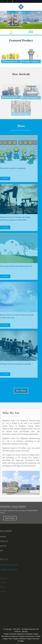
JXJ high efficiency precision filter (32, 61)
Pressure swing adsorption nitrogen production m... (11, 98)
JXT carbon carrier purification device (22, 115)
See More (21, 391)
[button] (19, 27)
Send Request (13, 518)
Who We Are (11, 414)
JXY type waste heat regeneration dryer (32, 99)
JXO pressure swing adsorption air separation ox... (11, 61)
